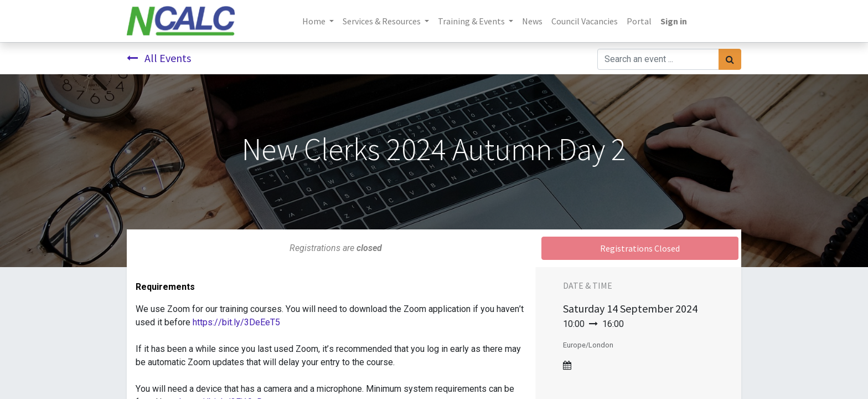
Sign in (674, 21)
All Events (159, 58)
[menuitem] (532, 21)
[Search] (730, 59)
